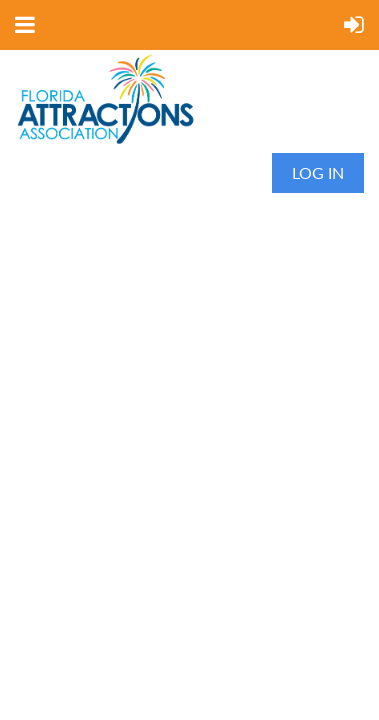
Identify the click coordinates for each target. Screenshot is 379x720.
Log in (318, 172)
